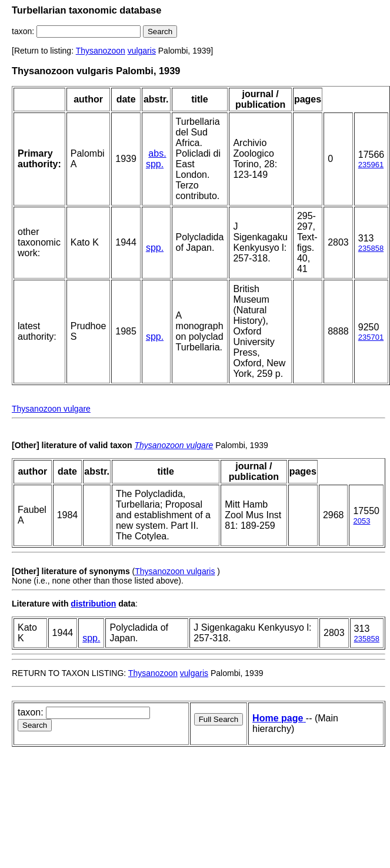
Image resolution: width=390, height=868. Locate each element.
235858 (371, 248)
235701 (371, 337)
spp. (155, 164)
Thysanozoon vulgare (51, 409)
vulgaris (142, 51)
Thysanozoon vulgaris (175, 571)
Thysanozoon (101, 51)
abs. (157, 153)
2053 (361, 521)
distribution (93, 604)
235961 (371, 165)
